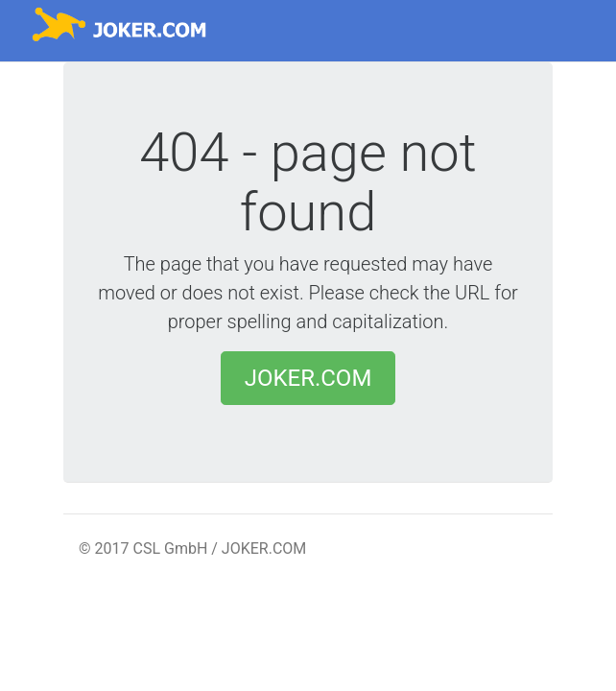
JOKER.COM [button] (308, 378)
